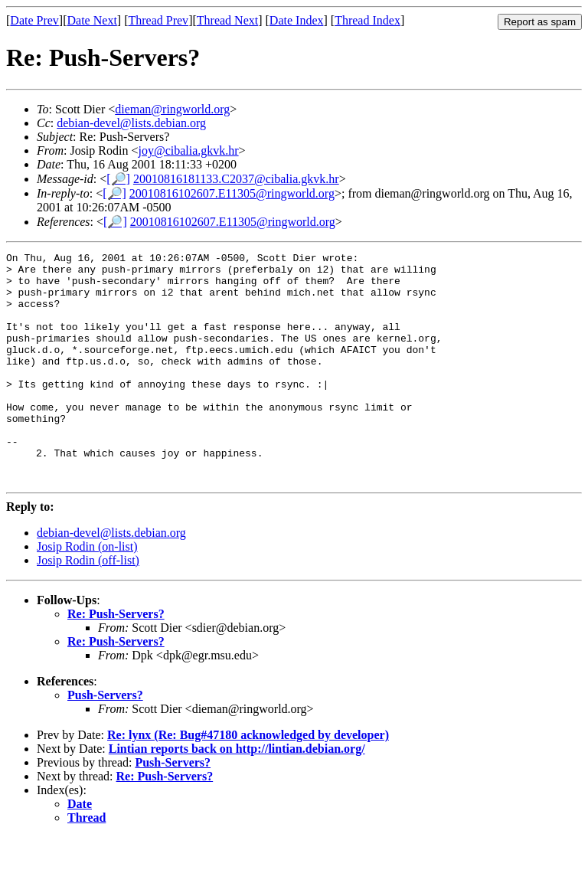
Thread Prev (158, 20)
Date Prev (34, 20)
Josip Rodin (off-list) (88, 606)
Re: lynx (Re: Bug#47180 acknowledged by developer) (248, 781)
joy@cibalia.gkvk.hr (188, 150)
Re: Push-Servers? (116, 660)
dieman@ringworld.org (172, 109)
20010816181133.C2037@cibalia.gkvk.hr (236, 179)
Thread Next (227, 20)
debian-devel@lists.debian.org (131, 123)
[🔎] (118, 179)
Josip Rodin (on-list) (87, 592)
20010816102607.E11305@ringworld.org (232, 193)
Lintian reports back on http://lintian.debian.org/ (237, 795)
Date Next (92, 20)
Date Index (297, 20)
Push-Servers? (105, 741)
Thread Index (367, 20)
